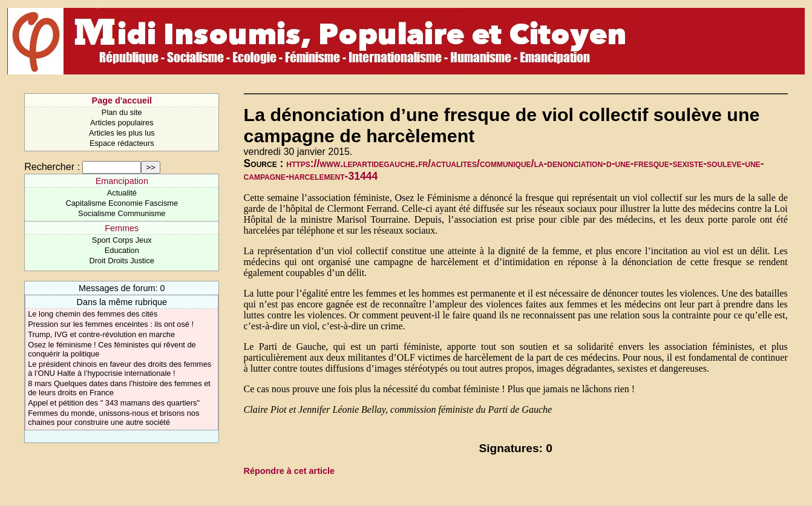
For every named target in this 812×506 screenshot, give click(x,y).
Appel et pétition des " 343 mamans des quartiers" (114, 403)
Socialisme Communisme (122, 213)
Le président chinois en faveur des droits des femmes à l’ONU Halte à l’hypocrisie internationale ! (120, 369)
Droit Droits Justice (122, 261)
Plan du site (122, 112)
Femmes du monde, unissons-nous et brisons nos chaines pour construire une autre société (113, 418)
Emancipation (122, 181)
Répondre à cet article (289, 471)
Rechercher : (52, 167)
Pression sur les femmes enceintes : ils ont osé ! (111, 324)
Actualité (122, 193)
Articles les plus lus (122, 133)
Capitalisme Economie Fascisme (122, 203)
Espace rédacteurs (122, 143)
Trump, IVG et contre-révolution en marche (101, 334)
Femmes (122, 228)
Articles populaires (122, 123)
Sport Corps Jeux (122, 240)
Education (122, 250)
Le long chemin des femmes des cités (93, 314)
